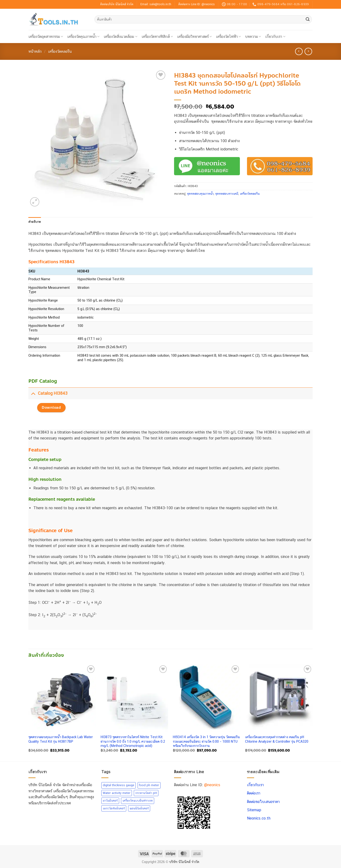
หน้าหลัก (35, 51)
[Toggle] (33, 393)
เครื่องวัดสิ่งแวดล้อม (120, 37)
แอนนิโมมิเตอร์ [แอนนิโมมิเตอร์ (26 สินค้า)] (139, 808)
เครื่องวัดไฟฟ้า (228, 37)
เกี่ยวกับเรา (275, 37)
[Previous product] (308, 51)
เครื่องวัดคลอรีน (60, 51)
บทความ (253, 37)
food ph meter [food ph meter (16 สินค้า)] (149, 785)
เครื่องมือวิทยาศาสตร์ (194, 37)
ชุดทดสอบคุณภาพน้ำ (200, 194)
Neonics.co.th (259, 818)
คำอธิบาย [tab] (35, 222)
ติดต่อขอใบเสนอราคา (263, 802)
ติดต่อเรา (254, 793)
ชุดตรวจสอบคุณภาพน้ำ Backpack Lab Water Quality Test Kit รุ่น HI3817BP (61, 739)
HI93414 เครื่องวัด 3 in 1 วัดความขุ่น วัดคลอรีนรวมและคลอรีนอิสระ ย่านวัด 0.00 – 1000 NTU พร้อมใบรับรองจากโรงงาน (206, 741)
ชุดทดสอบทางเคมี (227, 194)
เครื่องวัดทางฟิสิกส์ (157, 37)
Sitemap (254, 810)
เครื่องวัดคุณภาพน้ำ (83, 37)
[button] (35, 202)
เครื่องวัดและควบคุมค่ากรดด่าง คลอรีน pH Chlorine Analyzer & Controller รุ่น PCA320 (277, 739)
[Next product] (299, 51)
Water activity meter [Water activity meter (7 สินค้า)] (117, 793)
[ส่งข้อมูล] (308, 19)
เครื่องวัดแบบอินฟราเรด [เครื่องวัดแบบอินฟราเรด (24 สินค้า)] (138, 800)
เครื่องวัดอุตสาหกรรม (46, 37)
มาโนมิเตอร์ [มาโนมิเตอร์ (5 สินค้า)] (110, 800)
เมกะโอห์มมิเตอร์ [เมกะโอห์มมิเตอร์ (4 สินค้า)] (114, 808)
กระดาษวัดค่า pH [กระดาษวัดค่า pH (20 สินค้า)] (146, 793)
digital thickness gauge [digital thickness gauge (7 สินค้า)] (119, 785)
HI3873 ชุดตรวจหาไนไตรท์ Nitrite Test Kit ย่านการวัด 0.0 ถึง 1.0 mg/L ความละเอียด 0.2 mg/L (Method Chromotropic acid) (133, 741)
